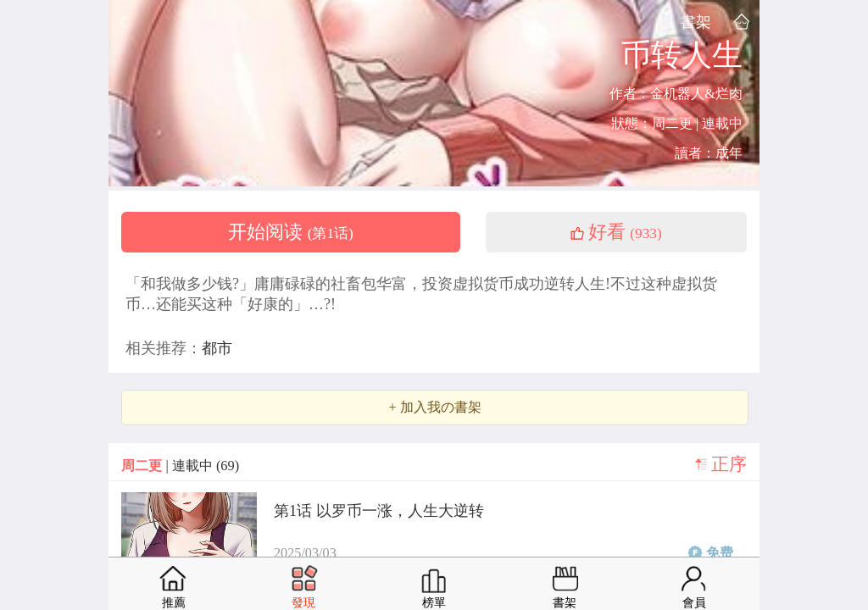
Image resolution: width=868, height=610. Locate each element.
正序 (729, 464)
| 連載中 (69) (180, 466)
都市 (217, 348)
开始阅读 (291, 232)
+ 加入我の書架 (434, 408)
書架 (696, 22)
